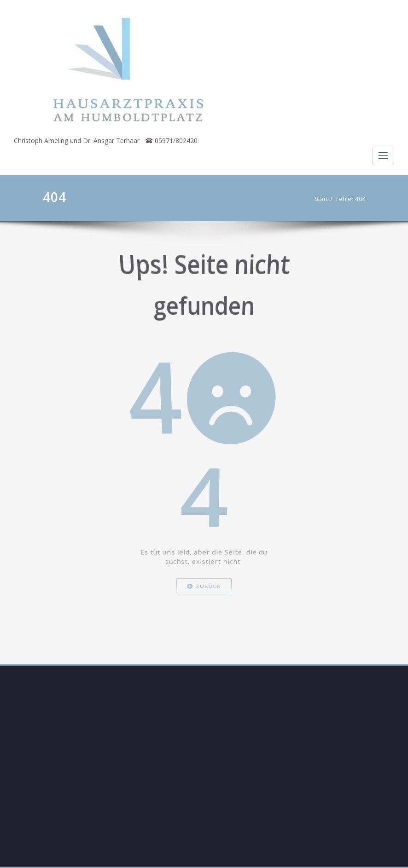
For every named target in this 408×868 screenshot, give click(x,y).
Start (324, 199)
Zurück (204, 597)
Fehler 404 (354, 199)
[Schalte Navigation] (383, 155)
